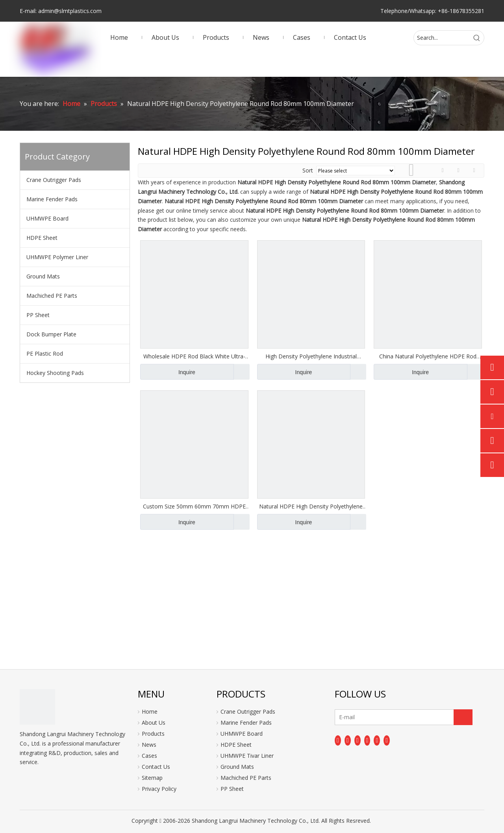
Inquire (168, 372)
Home (150, 711)
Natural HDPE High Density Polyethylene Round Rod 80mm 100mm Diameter (311, 506)
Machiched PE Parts (52, 296)
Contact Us (156, 767)
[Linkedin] (348, 740)
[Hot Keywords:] (477, 38)
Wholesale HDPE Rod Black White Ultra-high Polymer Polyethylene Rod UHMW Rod (194, 356)
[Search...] (442, 38)
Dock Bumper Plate (51, 334)
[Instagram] (377, 740)
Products (153, 734)
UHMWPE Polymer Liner (57, 257)
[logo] (37, 707)
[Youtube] (367, 740)
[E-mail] (366, 717)
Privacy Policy (159, 789)
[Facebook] (338, 740)
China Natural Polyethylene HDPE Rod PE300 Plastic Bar (428, 356)
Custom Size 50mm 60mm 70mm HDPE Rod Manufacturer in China (194, 506)
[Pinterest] (387, 740)
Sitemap (152, 778)
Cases (149, 756)
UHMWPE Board (47, 218)
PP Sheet (38, 315)
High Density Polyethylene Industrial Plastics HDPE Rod (311, 356)
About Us (154, 723)
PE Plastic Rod (45, 353)
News (149, 745)
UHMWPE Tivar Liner (247, 756)
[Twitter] (358, 740)
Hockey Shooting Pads (55, 373)
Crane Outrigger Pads (54, 180)
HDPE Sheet (42, 238)
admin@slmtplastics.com (70, 11)
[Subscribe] (463, 717)
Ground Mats (43, 276)
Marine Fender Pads (52, 199)
